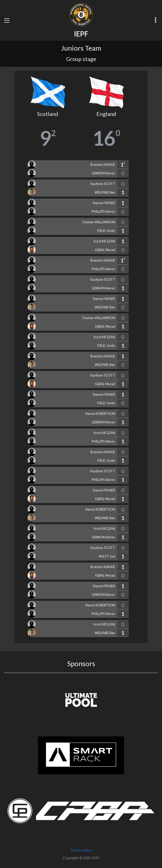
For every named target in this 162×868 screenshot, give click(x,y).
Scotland (48, 114)
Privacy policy (81, 850)
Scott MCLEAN (104, 241)
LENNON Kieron (103, 173)
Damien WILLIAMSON (99, 222)
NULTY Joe (107, 556)
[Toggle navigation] (7, 20)
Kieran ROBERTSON (100, 414)
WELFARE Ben (105, 192)
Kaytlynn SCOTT (103, 184)
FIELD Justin (106, 231)
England (106, 114)
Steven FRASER (104, 203)
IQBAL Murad (105, 250)
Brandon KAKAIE (103, 165)
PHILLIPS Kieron (103, 211)
